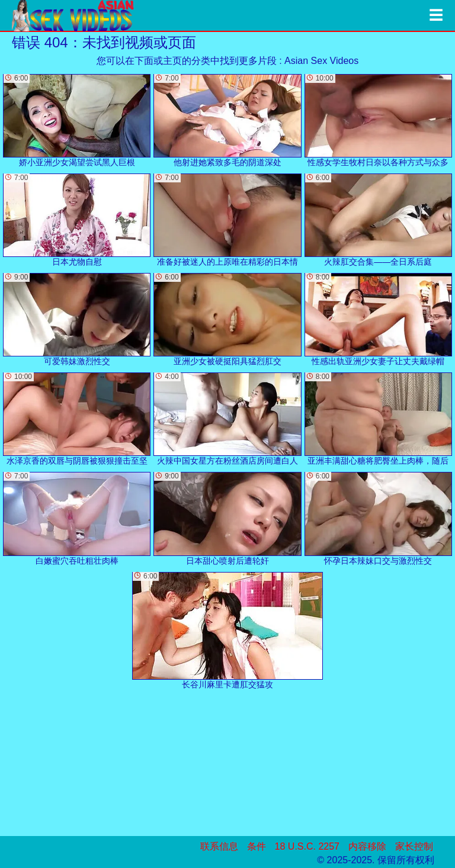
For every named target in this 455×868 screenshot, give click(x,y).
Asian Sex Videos (321, 61)
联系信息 (219, 846)
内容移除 (367, 846)
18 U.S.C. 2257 (307, 846)
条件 (257, 846)
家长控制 (414, 846)
